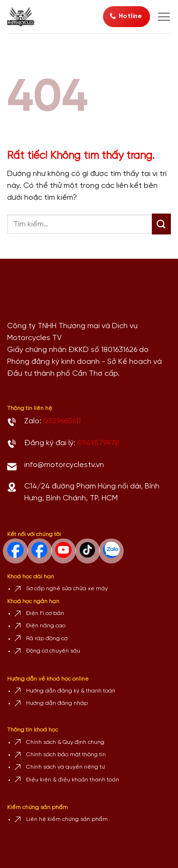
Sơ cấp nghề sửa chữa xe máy (67, 589)
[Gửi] (161, 224)
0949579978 (98, 443)
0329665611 (62, 421)
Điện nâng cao (46, 626)
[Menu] (164, 17)
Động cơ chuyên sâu (53, 651)
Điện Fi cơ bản (45, 613)
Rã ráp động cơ (47, 639)
